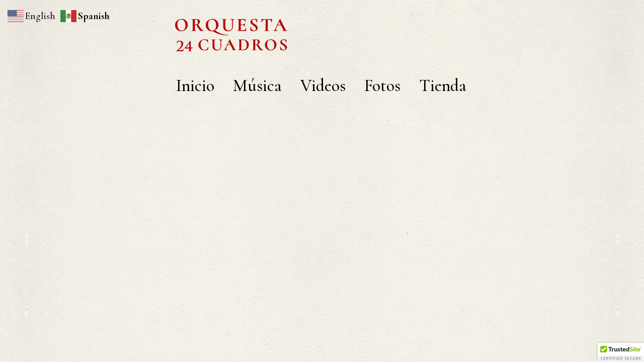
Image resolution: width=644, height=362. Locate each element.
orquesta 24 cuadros (322, 27)
